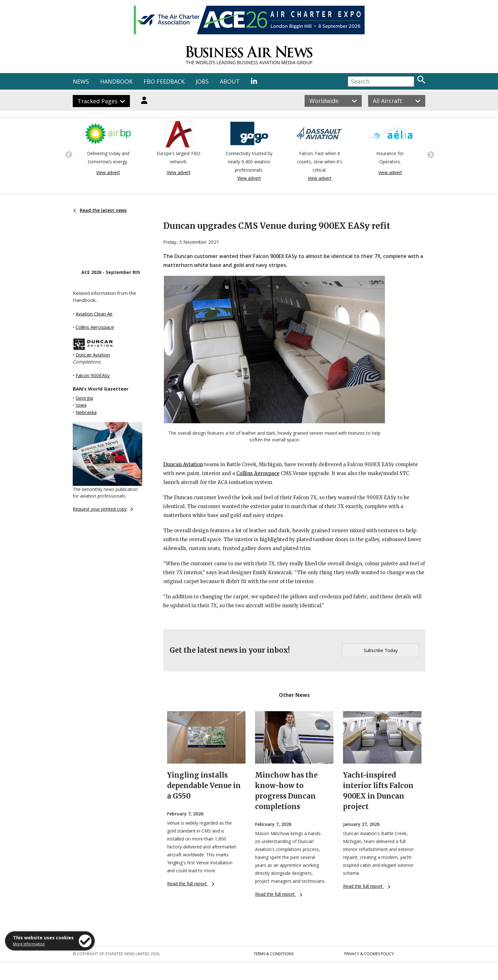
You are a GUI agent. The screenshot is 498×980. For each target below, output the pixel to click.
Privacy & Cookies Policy (369, 954)
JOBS (202, 81)
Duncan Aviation (93, 355)
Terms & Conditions (274, 954)
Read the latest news (100, 210)
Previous (68, 154)
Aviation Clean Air (94, 314)
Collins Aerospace (95, 327)
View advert (108, 172)
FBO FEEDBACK (164, 81)
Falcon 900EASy (93, 375)
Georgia (84, 398)
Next (430, 154)
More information (29, 944)
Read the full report (191, 884)
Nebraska (86, 412)
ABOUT (230, 81)
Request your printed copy (103, 509)
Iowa (81, 405)
